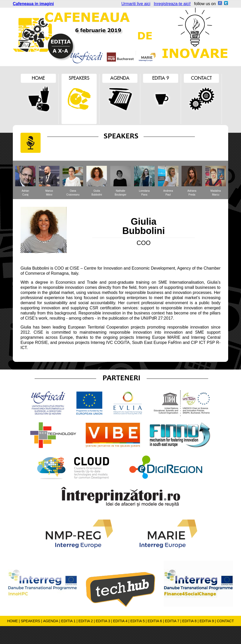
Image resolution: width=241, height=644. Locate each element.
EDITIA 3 (103, 621)
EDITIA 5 (137, 621)
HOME (13, 621)
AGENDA (51, 621)
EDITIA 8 (189, 621)
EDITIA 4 (120, 621)
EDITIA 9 (207, 621)
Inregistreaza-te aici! (172, 4)
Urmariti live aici (136, 4)
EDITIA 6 (155, 621)
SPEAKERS (30, 621)
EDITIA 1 (68, 621)
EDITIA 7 (172, 621)
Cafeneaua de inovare (77, 37)
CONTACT (225, 621)
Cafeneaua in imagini (33, 4)
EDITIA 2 (86, 621)
